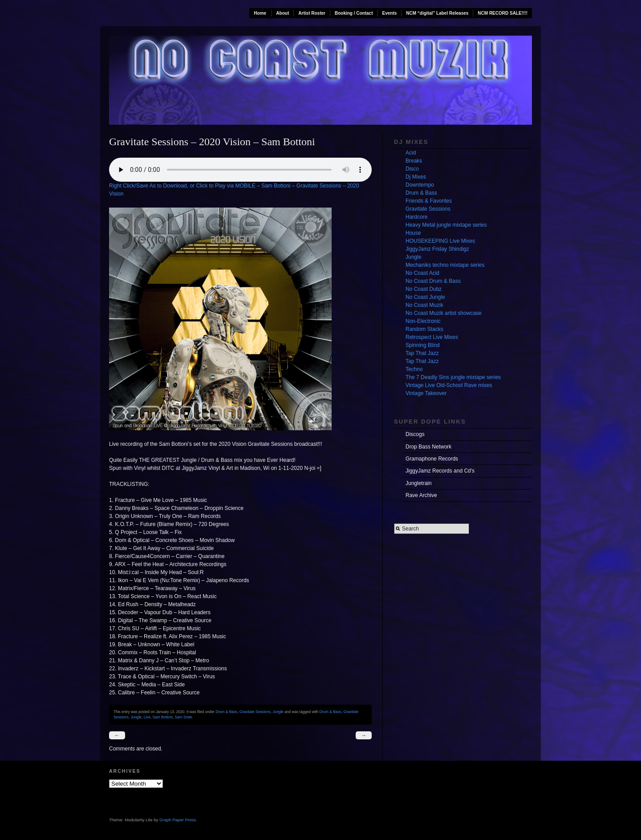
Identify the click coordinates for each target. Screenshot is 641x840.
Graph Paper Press (178, 820)
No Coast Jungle (425, 297)
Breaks (414, 161)
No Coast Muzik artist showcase (444, 313)
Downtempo (420, 185)
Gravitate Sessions (255, 712)
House (413, 233)
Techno (414, 369)
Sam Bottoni (163, 717)
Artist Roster (312, 13)
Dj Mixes (416, 177)
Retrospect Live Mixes (432, 337)
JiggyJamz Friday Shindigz (437, 249)
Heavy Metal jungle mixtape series (446, 225)
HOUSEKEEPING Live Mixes (440, 241)
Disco (412, 169)
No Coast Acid (422, 273)
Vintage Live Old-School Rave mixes (449, 385)
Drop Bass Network (428, 447)
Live (147, 717)
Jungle (278, 712)
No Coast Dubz (424, 289)
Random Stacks (424, 329)
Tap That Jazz (422, 353)
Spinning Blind (423, 345)
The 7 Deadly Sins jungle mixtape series (453, 377)
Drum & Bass (226, 712)
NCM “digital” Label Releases (437, 13)
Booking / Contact (354, 13)
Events (390, 13)
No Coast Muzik (424, 305)
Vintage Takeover (426, 393)
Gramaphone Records (432, 459)
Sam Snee (184, 717)
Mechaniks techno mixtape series (445, 265)
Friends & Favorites (429, 201)
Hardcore (416, 217)
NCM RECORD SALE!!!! (503, 13)
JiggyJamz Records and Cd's (440, 471)
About (282, 13)
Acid (411, 153)
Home (260, 13)
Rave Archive (421, 495)
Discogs (415, 434)
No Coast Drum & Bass (433, 281)
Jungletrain (419, 483)
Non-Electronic (423, 321)
